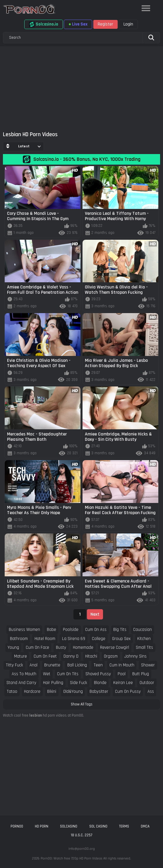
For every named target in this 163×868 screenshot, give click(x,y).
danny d (71, 656)
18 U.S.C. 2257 (81, 835)
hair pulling (53, 683)
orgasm (111, 656)
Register (105, 24)
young (13, 647)
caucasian (143, 630)
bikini (52, 691)
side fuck (78, 683)
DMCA (145, 826)
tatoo (12, 691)
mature (20, 656)
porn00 (17, 826)
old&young (73, 691)
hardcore (32, 691)
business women (24, 630)
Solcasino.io (44, 24)
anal (34, 665)
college (99, 639)
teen (98, 665)
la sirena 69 (74, 639)
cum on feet (45, 656)
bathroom (19, 639)
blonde (100, 683)
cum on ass (96, 630)
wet (47, 674)
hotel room (45, 639)
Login (128, 24)
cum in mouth (122, 665)
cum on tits (68, 674)
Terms (124, 826)
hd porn (42, 826)
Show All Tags (82, 704)
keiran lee (123, 683)
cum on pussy (128, 691)
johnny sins (135, 656)
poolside (71, 630)
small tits (144, 647)
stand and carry (21, 683)
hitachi (91, 656)
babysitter (99, 691)
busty (61, 647)
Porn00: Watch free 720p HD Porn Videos (71, 858)
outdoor (147, 683)
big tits (120, 630)
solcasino (69, 826)
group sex (121, 639)
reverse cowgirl (115, 647)
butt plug (141, 674)
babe (52, 630)
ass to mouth (24, 674)
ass (151, 691)
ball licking (77, 665)
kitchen (144, 639)
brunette (52, 665)
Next (95, 614)
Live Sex (78, 24)
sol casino (98, 826)
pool (122, 674)
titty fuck (14, 665)
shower (148, 665)
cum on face (37, 647)
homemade (83, 647)
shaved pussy (98, 674)
